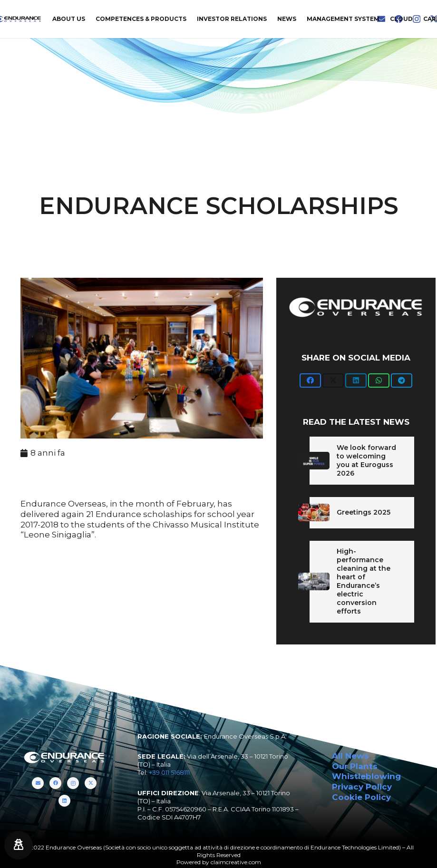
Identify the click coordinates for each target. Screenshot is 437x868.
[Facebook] (55, 783)
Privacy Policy (362, 787)
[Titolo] (38, 783)
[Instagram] (73, 783)
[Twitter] (91, 783)
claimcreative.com (236, 862)
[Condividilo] (310, 380)
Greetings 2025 (364, 512)
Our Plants (355, 766)
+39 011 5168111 (169, 772)
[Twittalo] (333, 380)
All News (350, 756)
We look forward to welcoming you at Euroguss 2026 (366, 460)
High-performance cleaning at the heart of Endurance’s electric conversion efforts (364, 581)
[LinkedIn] (64, 801)
